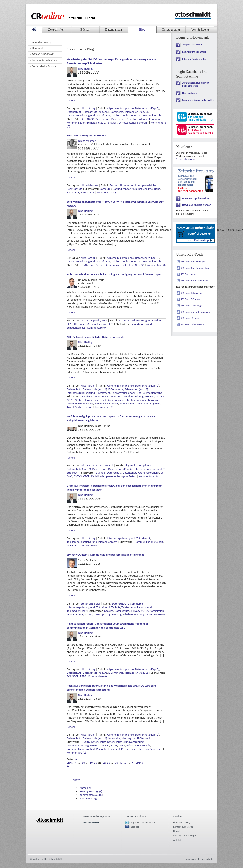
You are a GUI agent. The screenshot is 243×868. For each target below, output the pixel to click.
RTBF (83, 676)
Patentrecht (87, 192)
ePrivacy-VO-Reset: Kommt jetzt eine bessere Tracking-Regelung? (105, 555)
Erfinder (126, 189)
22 (104, 763)
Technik (114, 185)
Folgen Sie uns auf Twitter (143, 822)
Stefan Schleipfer (91, 604)
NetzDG (101, 123)
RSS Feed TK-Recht (190, 318)
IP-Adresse (155, 119)
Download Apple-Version (195, 199)
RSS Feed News (188, 274)
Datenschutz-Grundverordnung (130, 119)
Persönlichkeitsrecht (106, 404)
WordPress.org (88, 798)
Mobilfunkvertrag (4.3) (100, 324)
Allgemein (113, 108)
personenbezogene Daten (121, 476)
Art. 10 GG (88, 119)
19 (91, 763)
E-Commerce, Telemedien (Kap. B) (128, 112)
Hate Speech (97, 265)
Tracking (117, 614)
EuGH (114, 745)
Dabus (116, 189)
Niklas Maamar (87, 141)
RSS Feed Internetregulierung (196, 312)
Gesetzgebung (102, 614)
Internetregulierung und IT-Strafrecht (88, 115)
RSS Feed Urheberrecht (193, 324)
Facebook (134, 827)
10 (83, 763)
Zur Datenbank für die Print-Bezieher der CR (196, 84)
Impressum (191, 859)
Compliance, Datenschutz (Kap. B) (140, 108)
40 (121, 763)
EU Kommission (155, 611)
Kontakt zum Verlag (183, 827)
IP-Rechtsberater (91, 823)
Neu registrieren (190, 93)
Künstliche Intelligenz (148, 189)
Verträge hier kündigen (185, 836)
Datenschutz (74, 112)
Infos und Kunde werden (194, 59)
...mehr (71, 100)
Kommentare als (91, 795)
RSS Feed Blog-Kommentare (195, 268)
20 (96, 763)
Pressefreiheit (127, 404)
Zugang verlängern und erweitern (199, 100)
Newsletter (179, 831)
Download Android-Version (197, 205)
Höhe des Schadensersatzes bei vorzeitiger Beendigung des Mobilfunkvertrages (114, 274)
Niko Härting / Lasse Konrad (97, 465)
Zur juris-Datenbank (192, 45)
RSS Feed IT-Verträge (191, 305)
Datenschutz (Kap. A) (95, 112)
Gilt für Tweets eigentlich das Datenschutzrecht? (96, 337)
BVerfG (86, 396)
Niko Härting (85, 69)
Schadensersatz (76, 328)
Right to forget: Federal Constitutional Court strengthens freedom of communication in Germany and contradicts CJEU (107, 626)
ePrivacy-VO (137, 611)
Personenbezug (84, 404)
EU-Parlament (75, 614)
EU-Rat (88, 614)
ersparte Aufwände (142, 324)
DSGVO (160, 396)
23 (108, 763)
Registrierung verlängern (194, 52)
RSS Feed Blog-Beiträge (193, 262)
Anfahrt (177, 840)
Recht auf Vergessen (149, 404)
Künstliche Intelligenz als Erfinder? (87, 135)
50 (125, 763)
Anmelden (86, 788)
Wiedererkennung (133, 614)
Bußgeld (101, 473)
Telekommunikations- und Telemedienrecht (137, 115)
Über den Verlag (182, 822)
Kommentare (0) (106, 192)
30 (116, 763)
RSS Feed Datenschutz (192, 293)
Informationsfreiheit (94, 400)
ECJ (69, 676)
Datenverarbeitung (78, 745)
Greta (78, 400)
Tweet (70, 407)
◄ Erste (72, 761)
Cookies (109, 611)
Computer (105, 189)
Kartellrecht (98, 476)
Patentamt (73, 192)
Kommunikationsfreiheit (81, 123)
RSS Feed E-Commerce (192, 299)
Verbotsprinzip (84, 407)
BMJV (85, 265)
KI (133, 189)
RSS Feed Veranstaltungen (194, 280)
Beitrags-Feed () (91, 791)
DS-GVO (150, 396)
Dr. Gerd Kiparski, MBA (94, 320)
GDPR (70, 400)
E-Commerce (135, 604)
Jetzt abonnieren (187, 159)
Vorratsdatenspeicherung (133, 123)
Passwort (112, 123)
